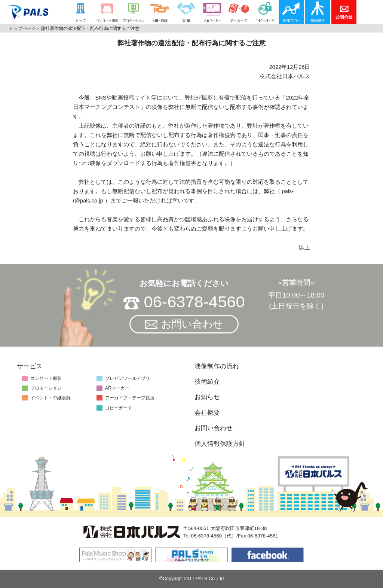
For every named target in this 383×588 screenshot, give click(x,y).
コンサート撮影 (46, 378)
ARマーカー (117, 388)
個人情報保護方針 (220, 444)
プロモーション (46, 388)
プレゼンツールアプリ (128, 378)
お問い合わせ (184, 324)
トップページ (22, 28)
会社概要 (207, 413)
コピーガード (119, 408)
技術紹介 (207, 382)
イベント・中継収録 (50, 398)
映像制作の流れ (217, 366)
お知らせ (207, 397)
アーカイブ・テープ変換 (130, 398)
